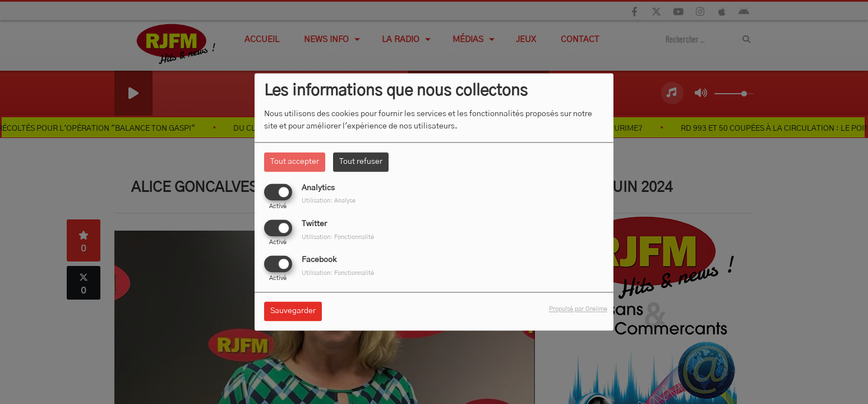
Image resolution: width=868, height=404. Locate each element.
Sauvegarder (293, 311)
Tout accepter (295, 162)
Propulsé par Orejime (578, 309)
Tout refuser (361, 162)
